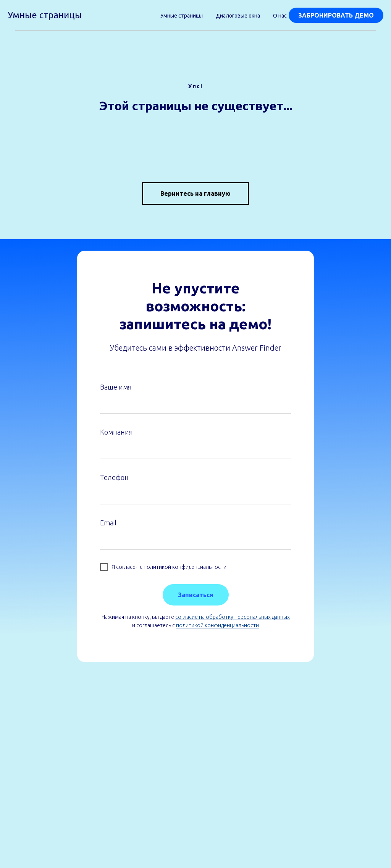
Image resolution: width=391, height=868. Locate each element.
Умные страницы (182, 16)
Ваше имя (116, 387)
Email (108, 523)
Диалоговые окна (238, 16)
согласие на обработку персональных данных (233, 617)
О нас (280, 16)
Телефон (114, 477)
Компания (116, 432)
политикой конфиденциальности (217, 625)
